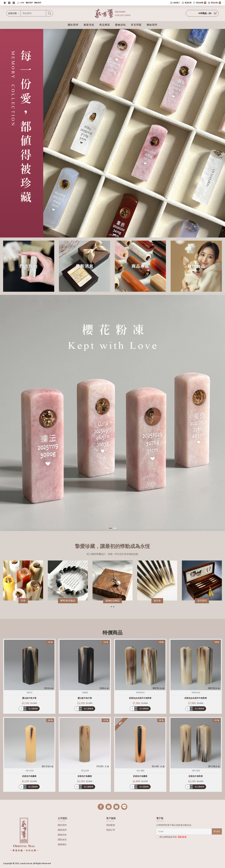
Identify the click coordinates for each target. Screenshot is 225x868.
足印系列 (202, 601)
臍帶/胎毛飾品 (68, 601)
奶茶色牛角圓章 (29, 776)
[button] (111, 607)
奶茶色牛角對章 (196, 776)
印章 (23, 601)
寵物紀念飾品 (112, 601)
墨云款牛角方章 (29, 698)
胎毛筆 (157, 601)
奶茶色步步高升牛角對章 (140, 698)
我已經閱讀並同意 (172, 837)
